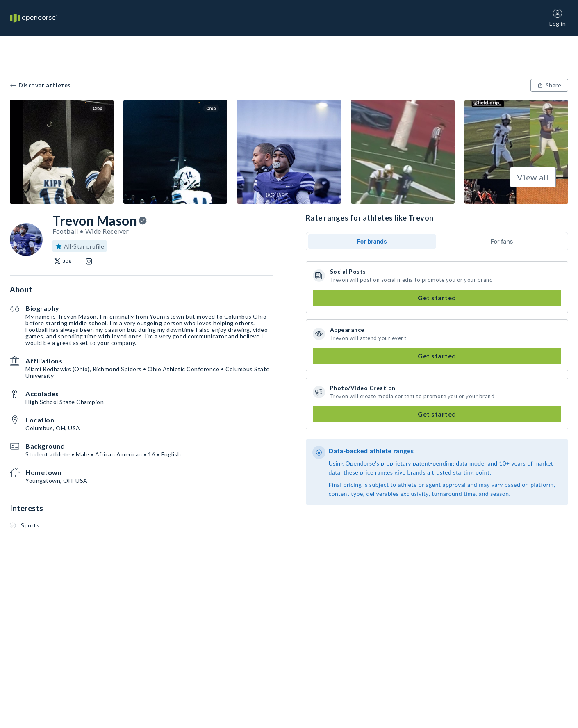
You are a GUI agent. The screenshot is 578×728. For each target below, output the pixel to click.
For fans (502, 241)
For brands (372, 241)
